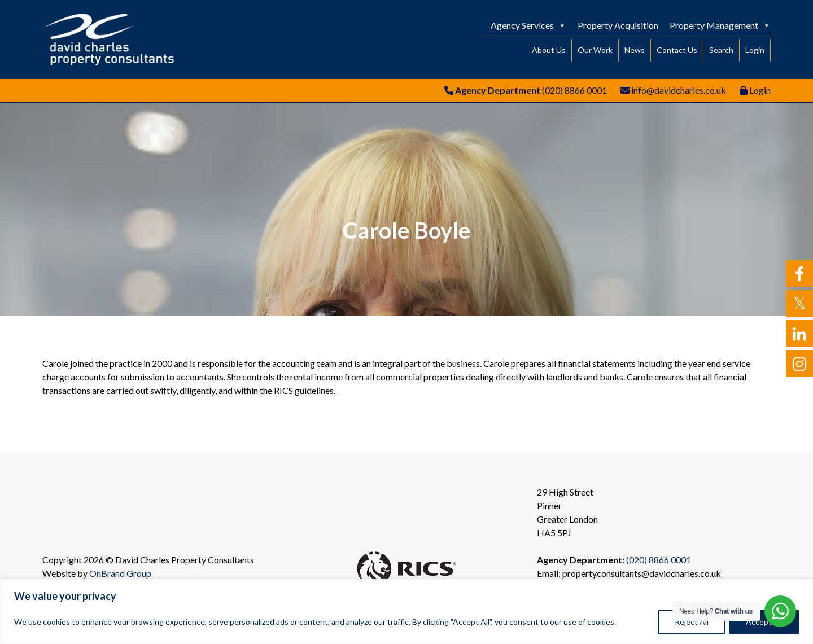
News (635, 50)
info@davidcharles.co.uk (679, 90)
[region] (406, 612)
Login (755, 50)
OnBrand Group (120, 573)
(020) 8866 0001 (574, 90)
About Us (549, 50)
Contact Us (677, 50)
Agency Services (528, 25)
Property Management (720, 25)
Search (721, 50)
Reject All (692, 622)
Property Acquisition (618, 25)
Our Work (595, 50)
